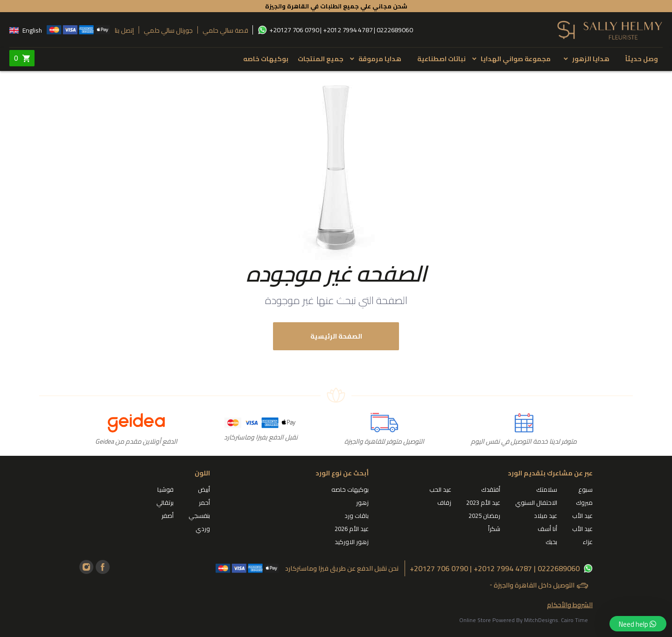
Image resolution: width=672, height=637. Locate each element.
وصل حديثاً (642, 59)
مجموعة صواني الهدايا (516, 59)
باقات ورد (357, 516)
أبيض (204, 489)
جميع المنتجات (321, 59)
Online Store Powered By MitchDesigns (509, 620)
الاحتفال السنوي (536, 503)
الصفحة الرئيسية (336, 336)
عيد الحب (440, 489)
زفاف (444, 503)
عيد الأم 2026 (352, 529)
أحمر (204, 503)
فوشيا (165, 489)
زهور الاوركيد (352, 542)
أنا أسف (547, 529)
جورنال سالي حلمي (168, 30)
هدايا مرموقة (380, 59)
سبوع (585, 489)
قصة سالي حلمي (225, 30)
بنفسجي (199, 516)
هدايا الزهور (591, 59)
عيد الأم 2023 (483, 503)
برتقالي (165, 503)
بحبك (551, 542)
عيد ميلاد (546, 516)
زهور (362, 503)
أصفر (168, 516)
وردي (203, 529)
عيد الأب (582, 516)
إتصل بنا (124, 30)
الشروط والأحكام (570, 605)
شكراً (494, 529)
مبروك (584, 503)
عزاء (588, 542)
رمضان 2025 (484, 516)
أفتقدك (491, 489)
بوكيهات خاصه (266, 59)
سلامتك (547, 489)
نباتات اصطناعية (441, 59)
